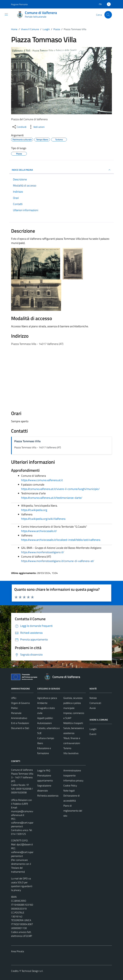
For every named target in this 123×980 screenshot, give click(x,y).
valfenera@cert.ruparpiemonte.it (22, 824)
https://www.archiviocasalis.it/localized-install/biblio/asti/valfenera (61, 540)
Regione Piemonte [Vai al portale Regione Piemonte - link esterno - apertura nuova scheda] (19, 4)
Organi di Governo (20, 703)
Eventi (93, 734)
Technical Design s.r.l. (32, 971)
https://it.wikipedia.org (34, 510)
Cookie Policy (70, 786)
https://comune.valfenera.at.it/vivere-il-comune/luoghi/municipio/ (60, 489)
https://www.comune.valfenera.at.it (42, 480)
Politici (14, 708)
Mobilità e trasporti (73, 723)
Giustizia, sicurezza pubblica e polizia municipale (73, 703)
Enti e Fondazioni (20, 723)
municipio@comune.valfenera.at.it (22, 813)
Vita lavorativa (71, 753)
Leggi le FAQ (44, 770)
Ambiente (42, 703)
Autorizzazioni (44, 723)
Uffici (14, 698)
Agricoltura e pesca (47, 698)
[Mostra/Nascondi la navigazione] (6, 14)
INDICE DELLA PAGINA (62, 170)
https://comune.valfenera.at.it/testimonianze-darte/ (52, 498)
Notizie (93, 698)
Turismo (67, 748)
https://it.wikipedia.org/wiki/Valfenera (43, 519)
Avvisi (93, 708)
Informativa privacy (73, 780)
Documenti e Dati (20, 728)
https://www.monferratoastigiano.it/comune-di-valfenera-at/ (58, 561)
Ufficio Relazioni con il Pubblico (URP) (22, 802)
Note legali (69, 791)
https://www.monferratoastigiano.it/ (43, 552)
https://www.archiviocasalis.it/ (39, 531)
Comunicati (95, 703)
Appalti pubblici (45, 718)
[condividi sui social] (19, 127)
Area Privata (18, 951)
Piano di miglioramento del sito (73, 811)
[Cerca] (108, 15)
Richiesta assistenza (48, 796)
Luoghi (93, 729)
